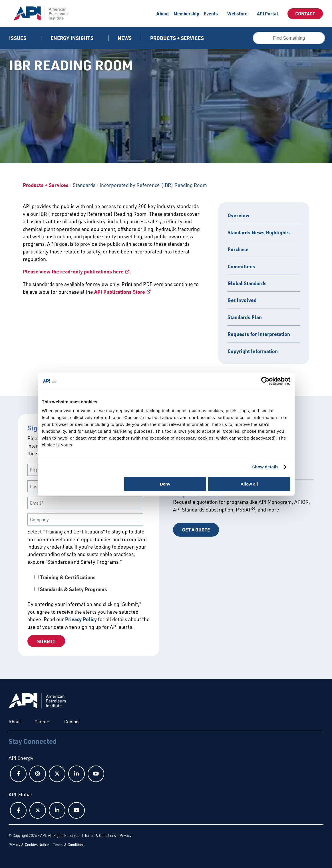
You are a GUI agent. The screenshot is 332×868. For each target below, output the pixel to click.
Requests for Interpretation (259, 334)
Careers (43, 722)
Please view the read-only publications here (73, 271)
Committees (241, 266)
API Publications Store (120, 292)
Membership (186, 14)
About (163, 14)
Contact (305, 14)
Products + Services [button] (178, 38)
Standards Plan (245, 317)
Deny (165, 484)
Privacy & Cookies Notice (29, 845)
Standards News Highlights (259, 232)
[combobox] (289, 38)
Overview (239, 215)
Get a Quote (196, 530)
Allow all (249, 484)
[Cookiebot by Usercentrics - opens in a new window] (265, 381)
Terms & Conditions (100, 835)
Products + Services (46, 185)
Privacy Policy (81, 619)
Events (211, 14)
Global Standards (247, 283)
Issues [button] (18, 38)
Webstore (237, 14)
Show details (265, 467)
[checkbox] (89, 583)
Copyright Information (253, 351)
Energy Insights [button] (73, 38)
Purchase (238, 249)
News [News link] (125, 38)
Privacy (125, 835)
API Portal (267, 14)
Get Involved (242, 300)
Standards (84, 185)
